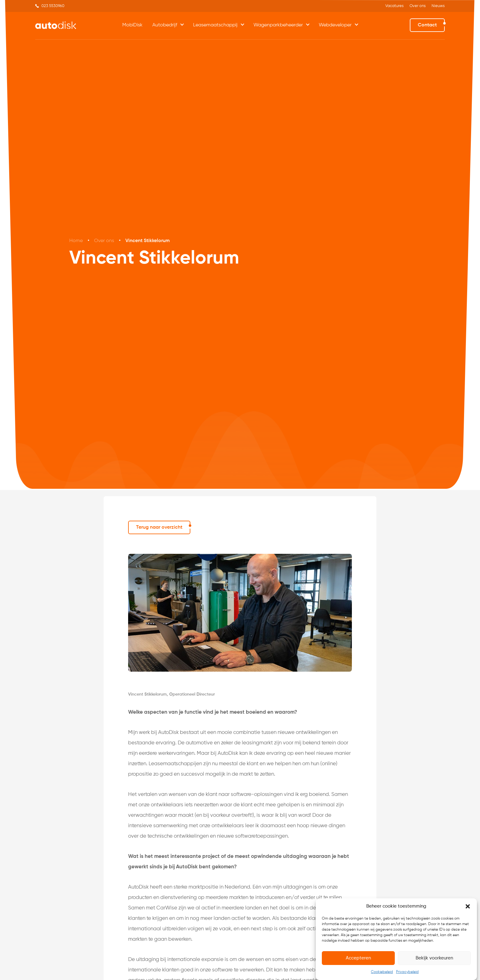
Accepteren (358, 958)
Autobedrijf (165, 25)
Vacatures (394, 6)
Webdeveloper (335, 25)
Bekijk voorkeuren (434, 958)
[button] (468, 907)
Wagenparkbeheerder (278, 25)
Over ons (418, 6)
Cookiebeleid (382, 972)
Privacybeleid (407, 972)
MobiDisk (132, 25)
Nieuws (438, 6)
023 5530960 (53, 6)
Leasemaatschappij (215, 25)
